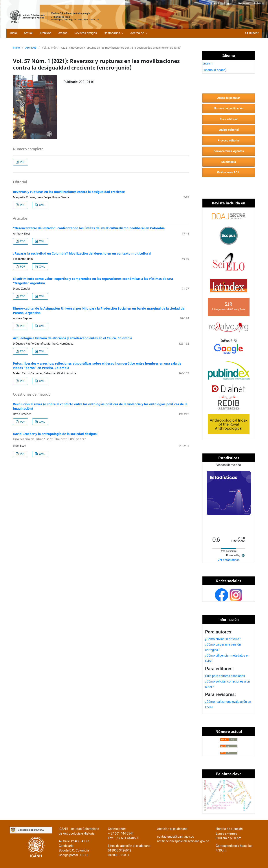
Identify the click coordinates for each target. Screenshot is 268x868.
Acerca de (138, 33)
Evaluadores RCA (229, 172)
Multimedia (229, 162)
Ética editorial (229, 119)
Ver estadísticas (229, 560)
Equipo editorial (229, 130)
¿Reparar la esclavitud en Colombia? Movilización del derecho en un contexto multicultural (82, 253)
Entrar (258, 3)
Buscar (252, 33)
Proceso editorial (229, 140)
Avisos (63, 33)
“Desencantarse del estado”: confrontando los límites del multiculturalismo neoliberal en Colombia (89, 228)
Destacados (112, 33)
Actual (28, 33)
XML (42, 205)
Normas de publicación (229, 108)
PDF (22, 162)
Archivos (45, 33)
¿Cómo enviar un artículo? (223, 639)
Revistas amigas (86, 33)
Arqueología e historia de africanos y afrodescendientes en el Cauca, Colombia (73, 338)
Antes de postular (229, 98)
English (229, 3)
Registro (244, 3)
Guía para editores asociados (225, 676)
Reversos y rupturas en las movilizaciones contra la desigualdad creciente (69, 192)
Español (214, 3)
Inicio (13, 33)
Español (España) (214, 70)
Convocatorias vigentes (229, 151)
